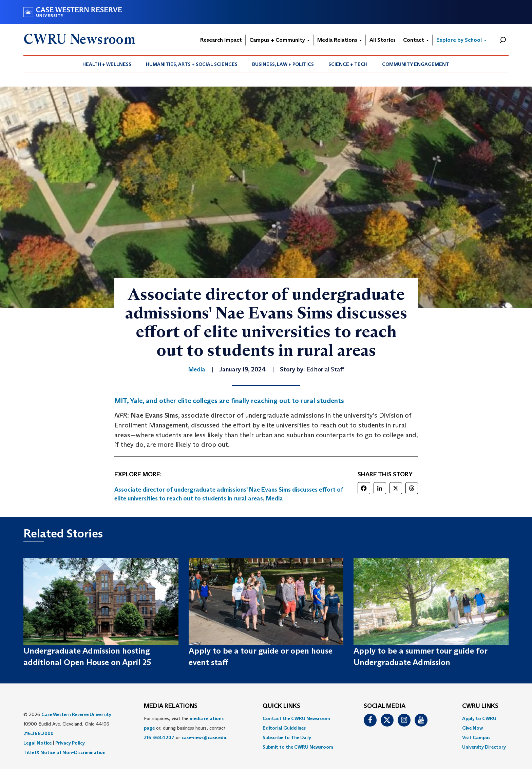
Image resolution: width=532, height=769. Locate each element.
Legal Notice (37, 743)
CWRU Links (480, 706)
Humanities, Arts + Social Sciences (192, 64)
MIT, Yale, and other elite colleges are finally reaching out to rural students (229, 401)
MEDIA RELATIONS (171, 706)
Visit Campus (476, 737)
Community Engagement (416, 64)
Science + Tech (348, 64)
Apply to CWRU (479, 718)
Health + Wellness (107, 64)
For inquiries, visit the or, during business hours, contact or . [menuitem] (186, 728)
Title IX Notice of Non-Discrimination (64, 752)
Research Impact (221, 40)
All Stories (383, 40)
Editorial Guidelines (284, 728)
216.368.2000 (39, 733)
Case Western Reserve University (76, 714)
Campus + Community (280, 40)
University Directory (484, 747)
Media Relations (340, 40)
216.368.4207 (159, 737)
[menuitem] (107, 64)
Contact (416, 40)
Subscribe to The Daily (287, 737)
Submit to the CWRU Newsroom (298, 747)
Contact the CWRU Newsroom (296, 718)
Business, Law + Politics (283, 64)
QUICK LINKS (281, 706)
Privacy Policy (70, 743)
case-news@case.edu (204, 737)
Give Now (472, 728)
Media (274, 498)
